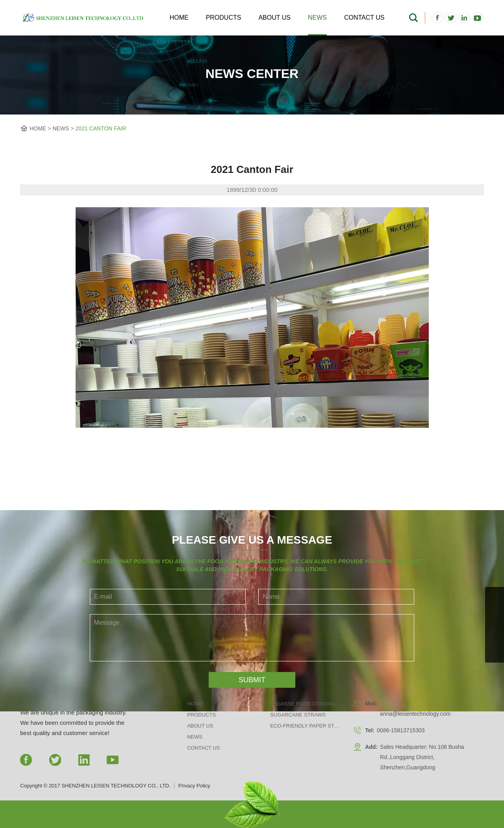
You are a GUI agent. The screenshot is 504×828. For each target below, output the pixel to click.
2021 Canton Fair (101, 128)
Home (179, 18)
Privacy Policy (194, 786)
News (317, 18)
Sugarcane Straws (298, 715)
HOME (38, 128)
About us (274, 18)
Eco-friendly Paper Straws (306, 726)
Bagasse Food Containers (306, 704)
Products (224, 18)
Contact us (364, 18)
